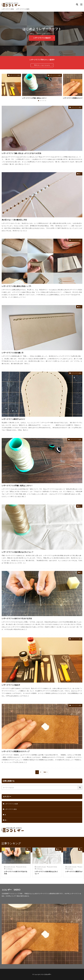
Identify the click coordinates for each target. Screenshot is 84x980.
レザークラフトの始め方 (42, 38)
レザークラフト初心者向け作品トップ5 (16, 286)
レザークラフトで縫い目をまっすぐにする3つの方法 (21, 153)
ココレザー (48, 974)
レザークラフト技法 (8, 9)
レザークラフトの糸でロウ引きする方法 (17, 618)
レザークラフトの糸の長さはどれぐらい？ (18, 552)
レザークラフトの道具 (23, 9)
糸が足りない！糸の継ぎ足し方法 (14, 220)
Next (45, 772)
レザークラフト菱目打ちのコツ (13, 419)
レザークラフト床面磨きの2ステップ (16, 751)
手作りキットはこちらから (42, 65)
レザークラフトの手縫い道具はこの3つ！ (35, 98)
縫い (80, 174)
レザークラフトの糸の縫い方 (13, 353)
